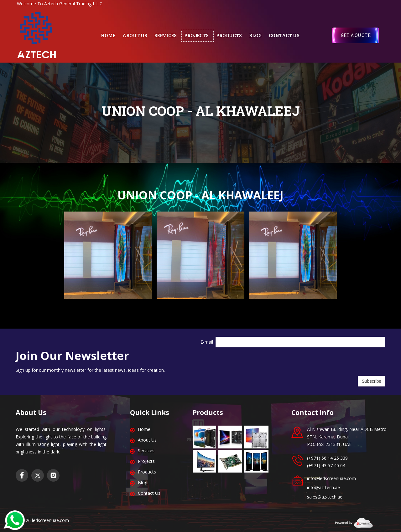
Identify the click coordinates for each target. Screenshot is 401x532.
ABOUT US (135, 36)
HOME (108, 36)
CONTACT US (284, 36)
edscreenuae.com (51, 520)
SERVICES (166, 36)
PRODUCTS (229, 36)
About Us (147, 440)
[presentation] (263, 362)
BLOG (255, 36)
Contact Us (149, 493)
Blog (143, 482)
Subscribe (372, 381)
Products (147, 472)
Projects (146, 461)
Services (146, 450)
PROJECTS (196, 36)
